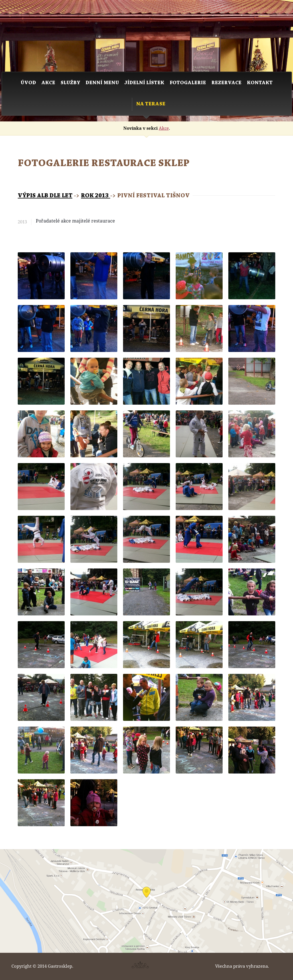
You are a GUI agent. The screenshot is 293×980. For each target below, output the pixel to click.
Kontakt (260, 83)
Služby (70, 83)
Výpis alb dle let (45, 196)
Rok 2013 (96, 196)
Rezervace (226, 83)
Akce (48, 83)
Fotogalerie (188, 83)
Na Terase (151, 104)
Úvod (28, 83)
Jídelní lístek (144, 83)
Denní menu (102, 83)
